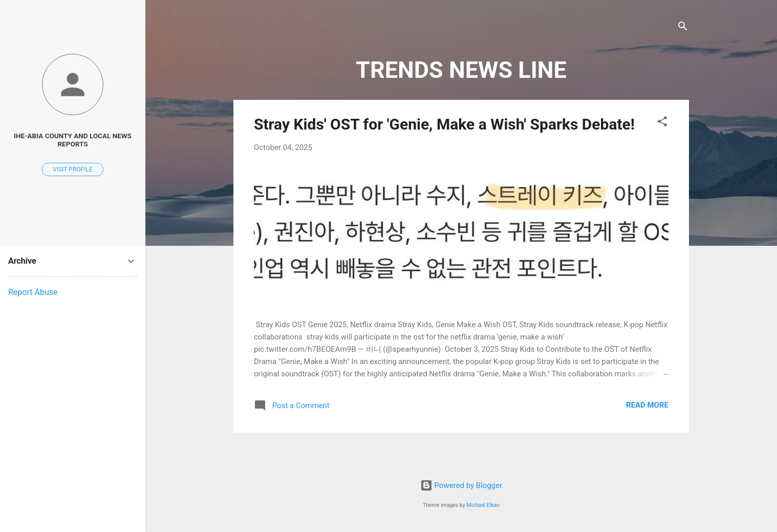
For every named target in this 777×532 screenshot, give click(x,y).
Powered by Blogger (461, 485)
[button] (662, 123)
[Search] (683, 28)
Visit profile (72, 169)
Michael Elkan (483, 505)
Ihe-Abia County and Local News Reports (73, 140)
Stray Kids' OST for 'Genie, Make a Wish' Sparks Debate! (444, 124)
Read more (647, 405)
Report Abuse (33, 292)
